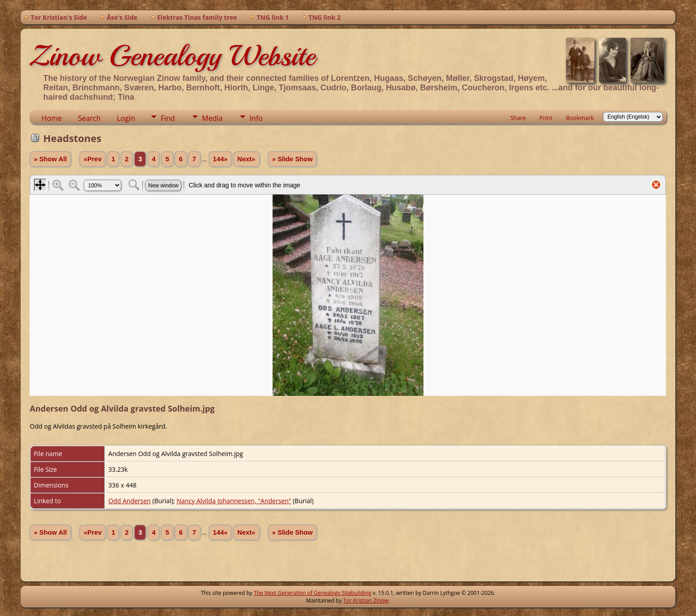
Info (256, 118)
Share (518, 118)
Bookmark (580, 118)
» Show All (50, 159)
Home (51, 118)
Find (168, 118)
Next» (247, 159)
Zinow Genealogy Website (172, 56)
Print (546, 118)
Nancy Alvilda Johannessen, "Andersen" (234, 501)
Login (126, 118)
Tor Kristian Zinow (366, 600)
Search (90, 118)
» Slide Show (292, 159)
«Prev (93, 159)
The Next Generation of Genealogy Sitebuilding (313, 593)
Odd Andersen (129, 501)
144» (220, 159)
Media (212, 118)
